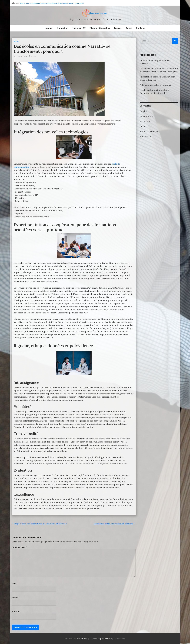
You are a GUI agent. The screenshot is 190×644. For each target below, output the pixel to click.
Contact (140, 28)
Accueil (49, 28)
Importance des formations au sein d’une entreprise (39, 524)
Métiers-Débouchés (100, 28)
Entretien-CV (79, 28)
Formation (63, 28)
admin (34, 56)
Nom (15, 584)
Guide (129, 28)
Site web (16, 611)
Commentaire (19, 547)
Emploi (118, 28)
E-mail (16, 598)
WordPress (82, 639)
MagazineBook (104, 639)
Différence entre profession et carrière (36, 3)
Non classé (145, 136)
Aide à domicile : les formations (155, 85)
